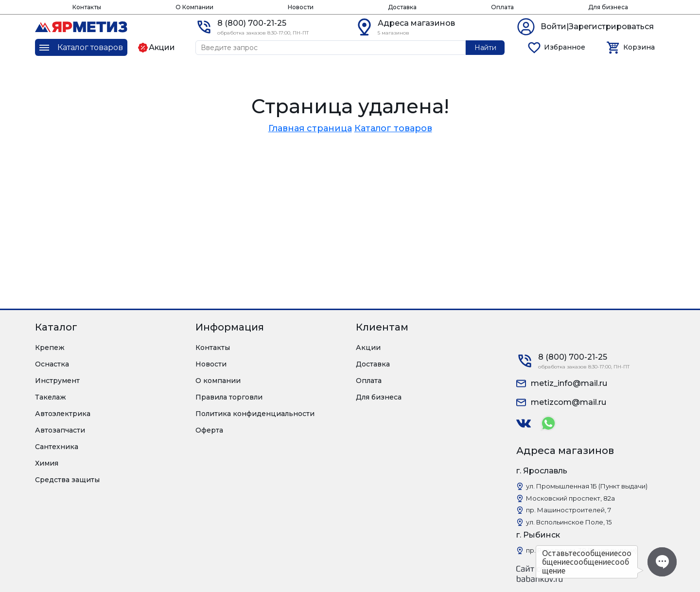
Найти (485, 48)
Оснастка (52, 364)
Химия (47, 463)
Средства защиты (67, 480)
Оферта (209, 430)
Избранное (565, 47)
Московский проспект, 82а (570, 498)
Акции (368, 348)
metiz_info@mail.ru (569, 383)
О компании (218, 381)
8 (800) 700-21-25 (252, 23)
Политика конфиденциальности (255, 414)
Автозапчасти (60, 430)
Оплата (502, 7)
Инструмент (57, 381)
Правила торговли (229, 397)
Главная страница (310, 128)
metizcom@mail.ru (569, 402)
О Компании (194, 7)
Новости (301, 7)
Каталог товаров (393, 128)
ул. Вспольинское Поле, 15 (569, 522)
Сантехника (57, 447)
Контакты (87, 7)
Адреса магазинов (416, 23)
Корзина (639, 47)
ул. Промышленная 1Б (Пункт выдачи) (587, 486)
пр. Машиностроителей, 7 (569, 510)
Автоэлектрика (63, 414)
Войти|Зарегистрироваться (597, 26)
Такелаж (51, 397)
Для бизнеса (608, 7)
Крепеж (50, 348)
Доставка (402, 7)
